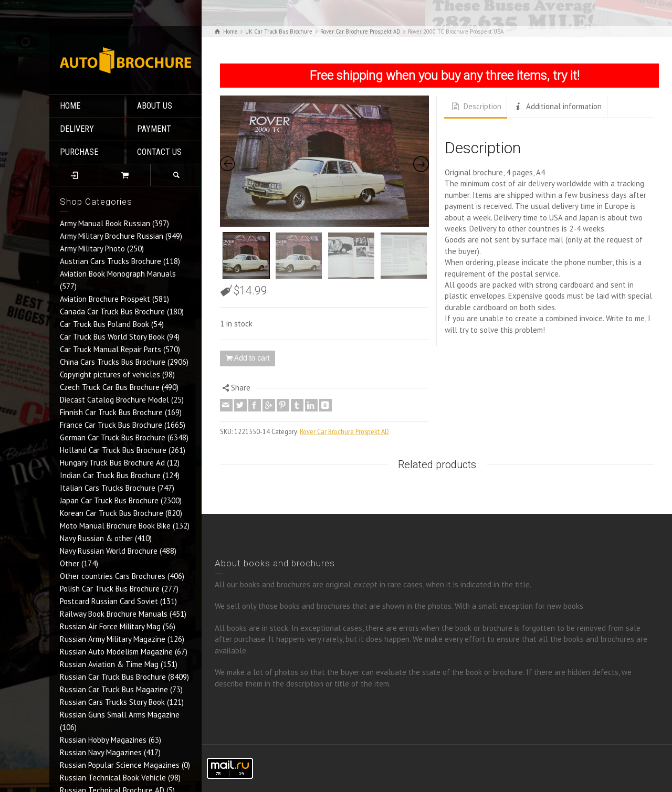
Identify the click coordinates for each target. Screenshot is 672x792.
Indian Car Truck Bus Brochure (110, 475)
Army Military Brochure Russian (112, 236)
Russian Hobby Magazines (103, 740)
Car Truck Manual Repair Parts (111, 349)
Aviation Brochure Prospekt (105, 299)
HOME (70, 106)
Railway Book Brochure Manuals (114, 614)
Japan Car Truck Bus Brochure (109, 500)
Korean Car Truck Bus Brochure (112, 513)
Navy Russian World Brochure (109, 551)
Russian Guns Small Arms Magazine (120, 715)
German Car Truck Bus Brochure (113, 437)
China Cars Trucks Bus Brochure (113, 362)
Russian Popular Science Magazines (120, 765)
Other (70, 563)
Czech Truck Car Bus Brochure (110, 387)
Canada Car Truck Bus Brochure (112, 311)
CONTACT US (159, 152)
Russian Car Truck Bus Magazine (114, 689)
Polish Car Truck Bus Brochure (110, 589)
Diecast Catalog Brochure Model (114, 400)
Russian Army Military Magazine (113, 639)
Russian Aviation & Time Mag (109, 664)
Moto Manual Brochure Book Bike (115, 526)
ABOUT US (155, 106)
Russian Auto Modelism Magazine (116, 652)
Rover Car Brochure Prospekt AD (344, 431)
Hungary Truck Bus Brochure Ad (112, 463)
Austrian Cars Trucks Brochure (111, 261)
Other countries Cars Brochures (113, 576)
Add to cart (252, 358)
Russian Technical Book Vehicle (113, 778)
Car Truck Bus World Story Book (112, 337)
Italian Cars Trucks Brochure (108, 488)
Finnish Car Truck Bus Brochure (111, 412)
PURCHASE (79, 152)
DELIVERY (77, 129)
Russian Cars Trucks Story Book (112, 702)
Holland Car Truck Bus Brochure (113, 450)
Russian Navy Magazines (101, 752)
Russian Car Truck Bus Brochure (113, 677)
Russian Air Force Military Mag (110, 626)
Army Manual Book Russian (105, 223)
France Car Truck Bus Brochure (111, 425)
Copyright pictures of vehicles (110, 374)
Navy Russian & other (96, 538)
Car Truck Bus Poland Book (104, 324)
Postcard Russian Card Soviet (109, 601)
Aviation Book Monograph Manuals (118, 274)
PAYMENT (154, 129)
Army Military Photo (92, 249)
